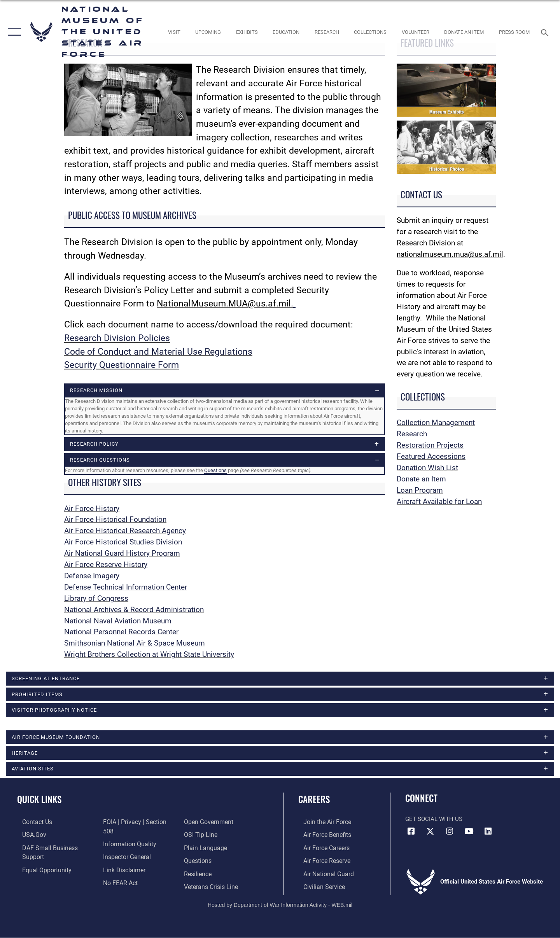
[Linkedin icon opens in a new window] (488, 833)
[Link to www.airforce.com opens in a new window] (321, 824)
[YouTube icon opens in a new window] (469, 833)
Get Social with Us (434, 821)
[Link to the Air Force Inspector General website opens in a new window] (124, 836)
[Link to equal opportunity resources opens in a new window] (40, 862)
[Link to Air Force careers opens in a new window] (321, 849)
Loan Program (420, 490)
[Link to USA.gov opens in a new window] (29, 836)
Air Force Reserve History (106, 565)
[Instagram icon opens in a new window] (450, 833)
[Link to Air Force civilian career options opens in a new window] (318, 887)
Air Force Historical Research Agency (125, 531)
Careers (314, 801)
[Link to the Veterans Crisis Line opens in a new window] (212, 875)
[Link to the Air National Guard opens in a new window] (322, 875)
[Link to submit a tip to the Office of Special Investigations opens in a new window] (201, 824)
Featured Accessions (431, 456)
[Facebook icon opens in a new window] (411, 833)
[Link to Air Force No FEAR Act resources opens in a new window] (118, 862)
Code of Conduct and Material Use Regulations (158, 352)
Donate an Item (421, 479)
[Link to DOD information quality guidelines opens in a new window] (126, 824)
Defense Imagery (92, 577)
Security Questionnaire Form (122, 365)
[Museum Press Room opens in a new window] (514, 32)
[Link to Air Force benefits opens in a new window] (321, 836)
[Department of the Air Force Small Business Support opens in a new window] (54, 849)
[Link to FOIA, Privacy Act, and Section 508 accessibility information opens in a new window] (53, 875)
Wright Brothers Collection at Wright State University (149, 655)
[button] (13, 32)
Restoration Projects (430, 445)
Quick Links (39, 801)
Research (412, 434)
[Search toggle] (546, 32)
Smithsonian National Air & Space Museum (135, 644)
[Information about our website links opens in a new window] (122, 849)
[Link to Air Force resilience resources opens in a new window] (199, 862)
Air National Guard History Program (122, 554)
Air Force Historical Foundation (115, 520)
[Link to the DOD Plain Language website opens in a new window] (205, 836)
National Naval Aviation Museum (118, 621)
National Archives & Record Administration (134, 610)
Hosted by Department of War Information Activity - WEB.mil (280, 906)
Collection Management (436, 423)
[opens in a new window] (174, 32)
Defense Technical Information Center (126, 588)
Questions (215, 471)
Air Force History (92, 509)
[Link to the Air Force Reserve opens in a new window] (321, 862)
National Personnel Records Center (121, 633)
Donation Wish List (427, 468)
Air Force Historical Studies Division (123, 543)
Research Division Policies (117, 338)
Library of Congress (96, 599)
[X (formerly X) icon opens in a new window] (430, 833)
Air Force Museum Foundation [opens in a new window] (56, 738)
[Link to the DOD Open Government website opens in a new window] (125, 875)
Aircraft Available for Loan (439, 501)
